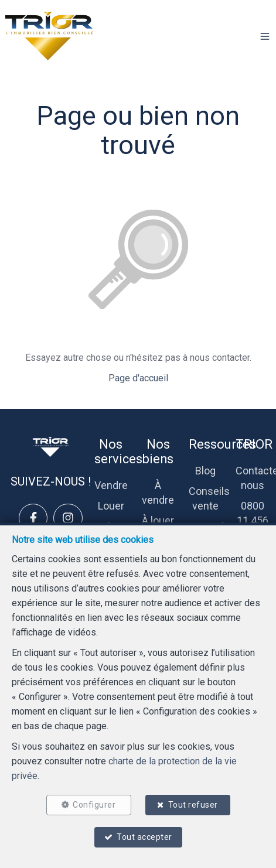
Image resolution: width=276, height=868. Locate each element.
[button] (265, 36)
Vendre (111, 485)
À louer (158, 520)
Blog (205, 471)
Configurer (94, 805)
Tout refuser (193, 805)
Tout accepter (144, 837)
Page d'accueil (138, 378)
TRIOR (254, 444)
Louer (111, 506)
